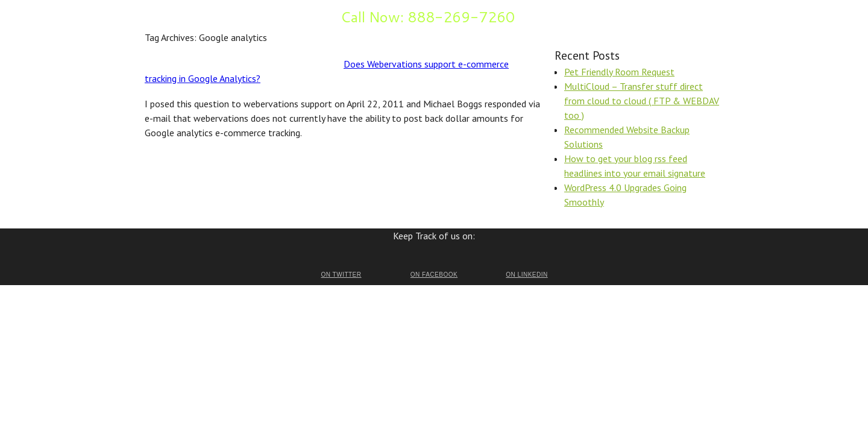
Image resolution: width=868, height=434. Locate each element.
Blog (297, 16)
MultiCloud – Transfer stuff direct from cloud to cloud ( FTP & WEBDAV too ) (642, 101)
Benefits (190, 16)
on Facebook (434, 275)
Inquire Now (258, 16)
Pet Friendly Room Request (619, 72)
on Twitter (341, 275)
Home (156, 16)
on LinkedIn (527, 275)
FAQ (220, 16)
